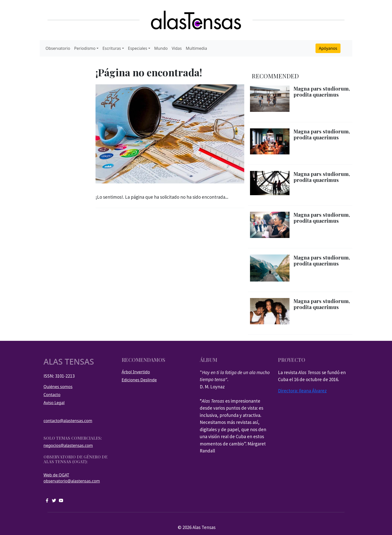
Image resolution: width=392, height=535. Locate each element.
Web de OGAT (56, 475)
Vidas (177, 48)
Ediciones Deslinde (139, 380)
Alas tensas (69, 362)
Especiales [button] (138, 48)
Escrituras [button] (112, 48)
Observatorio (58, 48)
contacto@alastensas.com (68, 421)
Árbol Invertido (136, 372)
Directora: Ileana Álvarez (302, 391)
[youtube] (61, 500)
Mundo (161, 48)
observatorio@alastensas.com (72, 481)
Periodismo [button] (85, 48)
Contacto (52, 395)
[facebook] (47, 500)
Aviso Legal (54, 403)
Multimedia (196, 48)
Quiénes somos (58, 387)
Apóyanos (328, 48)
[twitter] (54, 500)
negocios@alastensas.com (68, 445)
